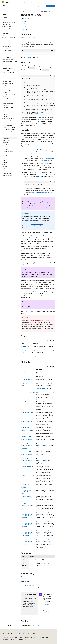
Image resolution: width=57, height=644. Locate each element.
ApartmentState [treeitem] (7, 24)
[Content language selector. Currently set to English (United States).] (9, 634)
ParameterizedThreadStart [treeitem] (9, 94)
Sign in (54, 2)
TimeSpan (50, 453)
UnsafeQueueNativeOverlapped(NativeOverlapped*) (26, 486)
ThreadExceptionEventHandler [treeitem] (10, 129)
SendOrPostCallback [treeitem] (8, 112)
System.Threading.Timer (48, 159)
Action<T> (39, 429)
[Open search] (50, 2)
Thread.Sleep (42, 118)
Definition (24, 21)
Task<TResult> (41, 150)
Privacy (32, 637)
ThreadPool (32, 206)
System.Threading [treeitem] (7, 20)
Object (29, 58)
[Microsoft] (3, 2)
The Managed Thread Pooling (31, 587)
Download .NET (51, 6)
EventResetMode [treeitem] (7, 53)
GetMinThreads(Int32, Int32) (28, 402)
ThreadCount (24, 355)
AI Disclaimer (5, 637)
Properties (24, 27)
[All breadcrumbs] (22, 11)
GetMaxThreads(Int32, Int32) (43, 388)
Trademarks (12, 639)
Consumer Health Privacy (43, 637)
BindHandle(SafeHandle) (27, 379)
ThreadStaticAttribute (30, 220)
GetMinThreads (33, 311)
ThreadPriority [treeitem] (6, 147)
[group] (38, 96)
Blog (20, 637)
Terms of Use (5, 639)
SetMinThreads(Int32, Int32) (28, 475)
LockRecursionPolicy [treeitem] (8, 79)
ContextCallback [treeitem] (7, 48)
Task (35, 150)
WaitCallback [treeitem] (6, 167)
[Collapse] (15, 11)
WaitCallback (38, 176)
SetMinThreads (35, 321)
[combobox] (9, 14)
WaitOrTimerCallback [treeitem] (8, 175)
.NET (25, 11)
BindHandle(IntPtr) (26, 372)
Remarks (24, 25)
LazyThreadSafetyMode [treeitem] (8, 72)
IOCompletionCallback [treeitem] (8, 66)
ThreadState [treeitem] (6, 154)
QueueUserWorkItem (39, 172)
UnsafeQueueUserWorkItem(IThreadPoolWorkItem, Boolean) (28, 492)
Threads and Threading (30, 585)
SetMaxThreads (40, 263)
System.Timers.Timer (45, 160)
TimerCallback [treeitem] (6, 162)
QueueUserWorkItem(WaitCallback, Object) (42, 192)
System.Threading (31, 37)
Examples (24, 23)
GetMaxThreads (40, 259)
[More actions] (54, 11)
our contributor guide (28, 607)
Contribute (27, 637)
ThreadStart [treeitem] (6, 149)
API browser (31, 11)
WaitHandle (39, 438)
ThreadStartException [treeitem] (8, 151)
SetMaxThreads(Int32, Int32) (28, 466)
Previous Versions (13, 637)
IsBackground (37, 204)
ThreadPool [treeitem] (7, 138)
